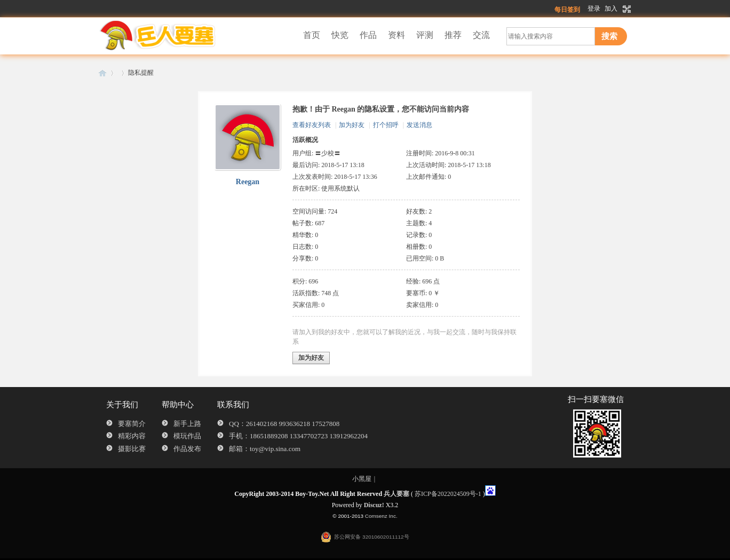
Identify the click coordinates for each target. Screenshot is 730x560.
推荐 (453, 35)
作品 (368, 35)
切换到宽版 (626, 9)
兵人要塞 (102, 73)
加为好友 (352, 125)
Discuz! (374, 505)
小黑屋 (362, 479)
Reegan (248, 182)
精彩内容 (132, 436)
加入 (611, 9)
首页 (312, 35)
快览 (340, 35)
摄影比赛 (132, 449)
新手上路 (187, 424)
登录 (594, 9)
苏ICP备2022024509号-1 (448, 494)
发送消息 (419, 125)
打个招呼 (386, 125)
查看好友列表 (312, 125)
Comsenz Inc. (381, 516)
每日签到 (567, 10)
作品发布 (187, 449)
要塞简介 (132, 424)
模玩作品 (187, 436)
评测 (425, 35)
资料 (396, 35)
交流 (481, 35)
